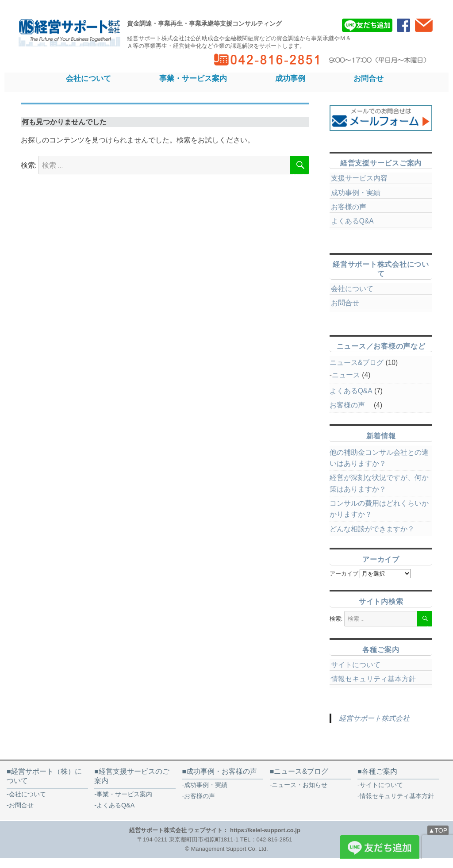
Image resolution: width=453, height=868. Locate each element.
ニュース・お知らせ (299, 785)
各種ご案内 (380, 771)
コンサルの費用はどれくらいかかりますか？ (379, 509)
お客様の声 (352, 207)
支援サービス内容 (359, 178)
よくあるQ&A (352, 221)
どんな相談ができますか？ (372, 529)
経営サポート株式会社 (374, 718)
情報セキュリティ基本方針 (373, 679)
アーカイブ (344, 574)
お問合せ (369, 78)
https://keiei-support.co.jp (265, 830)
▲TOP (438, 830)
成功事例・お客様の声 (222, 771)
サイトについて (356, 665)
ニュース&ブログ (357, 363)
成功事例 (290, 78)
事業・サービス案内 (193, 78)
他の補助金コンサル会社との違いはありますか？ (379, 458)
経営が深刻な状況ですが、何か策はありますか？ (379, 483)
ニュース (346, 375)
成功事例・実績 (356, 193)
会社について (88, 78)
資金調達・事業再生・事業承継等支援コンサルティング (204, 23)
